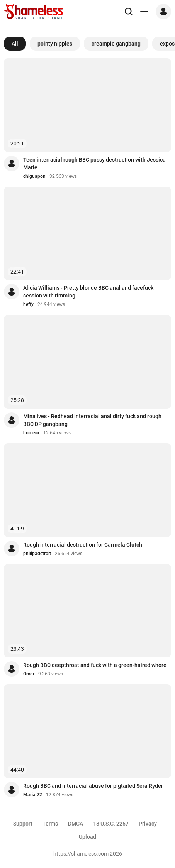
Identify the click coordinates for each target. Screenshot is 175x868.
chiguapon (34, 176)
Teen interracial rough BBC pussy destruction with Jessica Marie (94, 164)
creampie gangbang (116, 44)
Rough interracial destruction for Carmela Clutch (83, 545)
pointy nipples (55, 44)
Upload (87, 837)
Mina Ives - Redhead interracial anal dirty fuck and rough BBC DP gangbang (92, 420)
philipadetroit (37, 554)
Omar (29, 674)
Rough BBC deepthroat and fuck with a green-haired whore (95, 665)
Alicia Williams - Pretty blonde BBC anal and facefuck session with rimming (88, 292)
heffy (28, 304)
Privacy (148, 824)
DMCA (76, 824)
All (15, 44)
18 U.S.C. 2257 (111, 824)
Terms (50, 824)
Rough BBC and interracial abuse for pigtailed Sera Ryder (93, 786)
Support (23, 824)
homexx (31, 433)
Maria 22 (33, 795)
